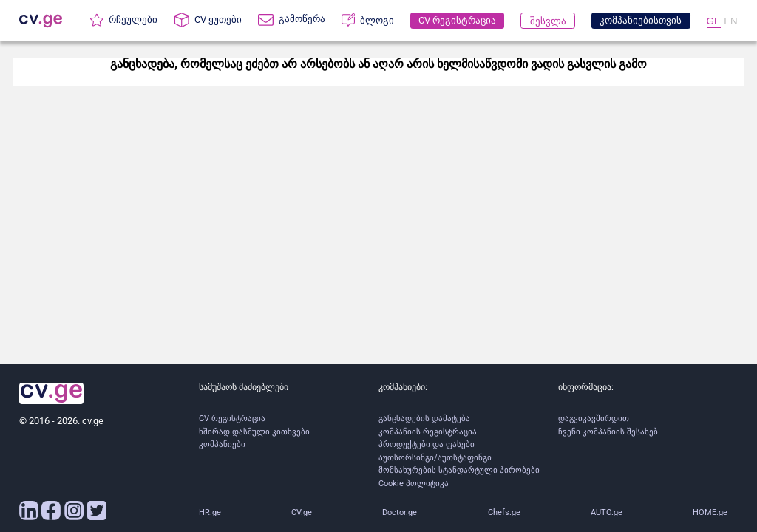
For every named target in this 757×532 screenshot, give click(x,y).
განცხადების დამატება (424, 419)
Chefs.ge (504, 512)
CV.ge (302, 512)
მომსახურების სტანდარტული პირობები (459, 470)
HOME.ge (710, 512)
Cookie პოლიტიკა (414, 484)
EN (731, 21)
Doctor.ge (400, 512)
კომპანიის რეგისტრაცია (428, 432)
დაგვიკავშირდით (594, 419)
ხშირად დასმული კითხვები (254, 432)
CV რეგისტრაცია (232, 419)
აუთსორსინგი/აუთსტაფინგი (435, 458)
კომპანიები (222, 444)
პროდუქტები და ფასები (427, 444)
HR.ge (210, 512)
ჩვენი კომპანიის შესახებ (608, 432)
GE (714, 21)
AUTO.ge (607, 512)
